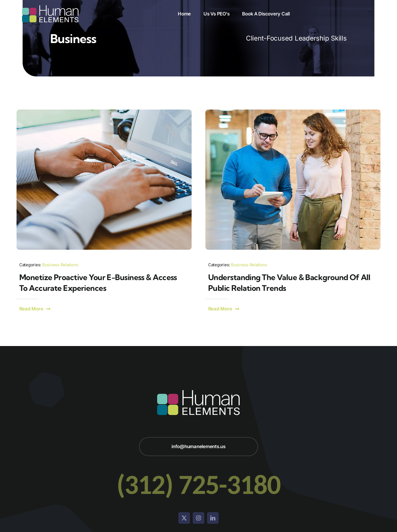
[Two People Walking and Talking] (293, 112)
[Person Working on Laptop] (104, 112)
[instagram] (198, 518)
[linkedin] (213, 518)
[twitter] (184, 518)
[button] (35, 309)
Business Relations (60, 265)
